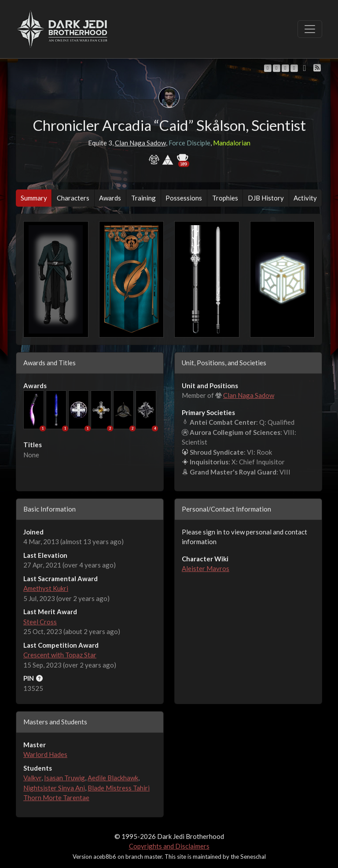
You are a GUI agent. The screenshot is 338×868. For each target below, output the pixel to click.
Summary (34, 198)
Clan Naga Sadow (140, 143)
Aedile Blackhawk (113, 778)
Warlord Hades (45, 754)
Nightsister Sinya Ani (54, 788)
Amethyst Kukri (46, 588)
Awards (110, 198)
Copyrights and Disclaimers (169, 846)
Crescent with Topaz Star (60, 655)
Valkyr (32, 778)
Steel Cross (40, 622)
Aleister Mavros (206, 568)
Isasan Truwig (64, 778)
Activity (305, 198)
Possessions (184, 198)
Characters (73, 198)
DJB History (266, 198)
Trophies (225, 198)
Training (143, 198)
